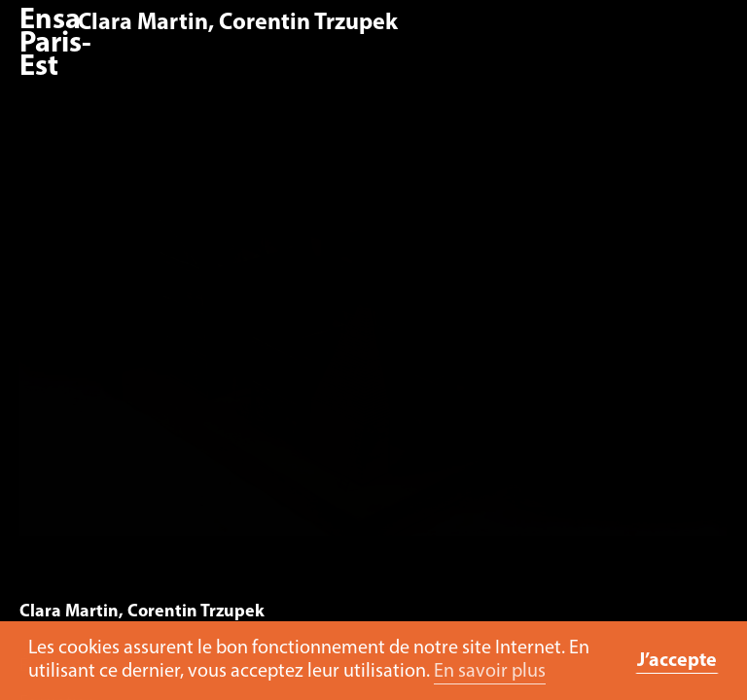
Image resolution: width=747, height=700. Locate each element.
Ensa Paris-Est (55, 44)
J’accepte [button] (677, 661)
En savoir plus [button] (490, 672)
